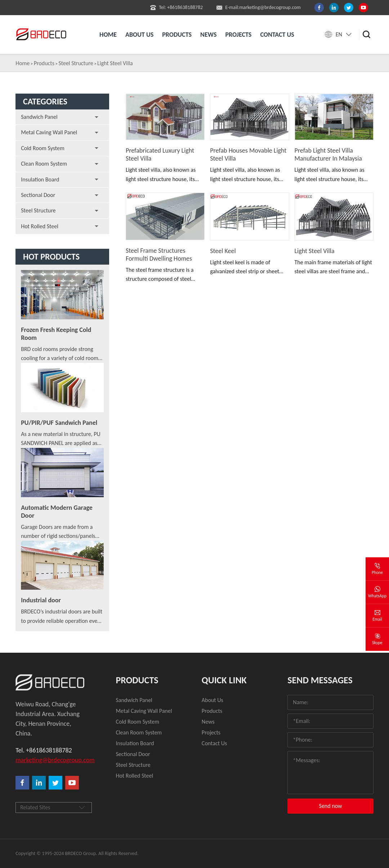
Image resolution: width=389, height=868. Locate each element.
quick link (224, 680)
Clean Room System (44, 164)
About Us (213, 700)
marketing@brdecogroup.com (51, 760)
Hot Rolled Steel (40, 226)
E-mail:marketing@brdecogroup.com (259, 8)
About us (139, 35)
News (208, 35)
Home (108, 35)
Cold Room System (43, 148)
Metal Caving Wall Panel (49, 132)
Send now (331, 806)
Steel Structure (76, 63)
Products (177, 35)
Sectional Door (38, 195)
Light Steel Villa (115, 63)
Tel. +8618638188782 (44, 750)
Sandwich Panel (39, 117)
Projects (238, 35)
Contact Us (214, 743)
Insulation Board (40, 179)
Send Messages (320, 680)
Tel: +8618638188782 (176, 8)
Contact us (277, 35)
